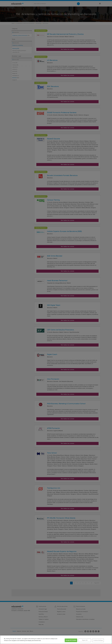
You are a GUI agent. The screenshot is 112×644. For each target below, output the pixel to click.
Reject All (85, 640)
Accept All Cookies (71, 640)
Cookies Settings (98, 640)
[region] (56, 640)
